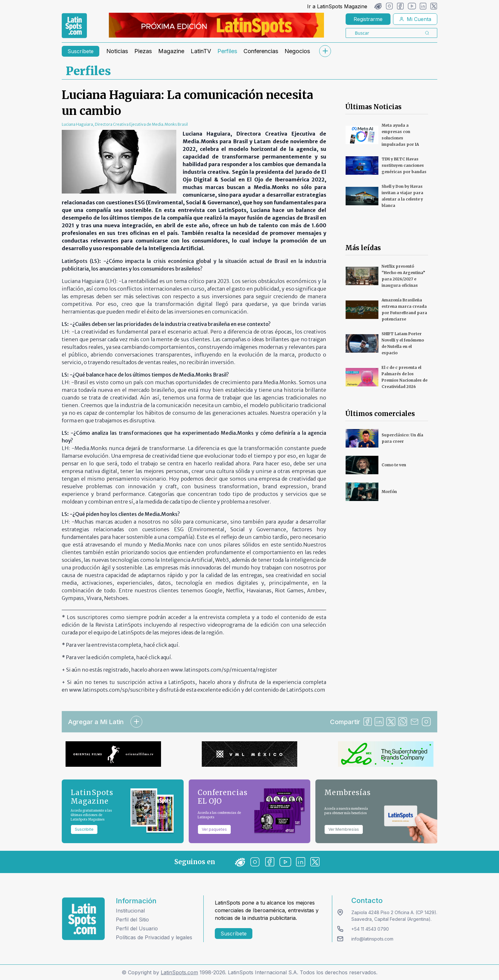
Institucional (130, 911)
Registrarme (368, 19)
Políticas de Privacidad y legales (154, 937)
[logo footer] (83, 919)
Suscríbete (81, 51)
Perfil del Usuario (137, 928)
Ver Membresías (344, 829)
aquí (173, 645)
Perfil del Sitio (132, 920)
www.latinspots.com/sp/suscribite (112, 690)
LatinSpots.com (179, 972)
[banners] (216, 25)
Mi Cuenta (415, 19)
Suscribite (84, 829)
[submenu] (325, 51)
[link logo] (74, 26)
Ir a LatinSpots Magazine (337, 6)
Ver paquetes (214, 829)
